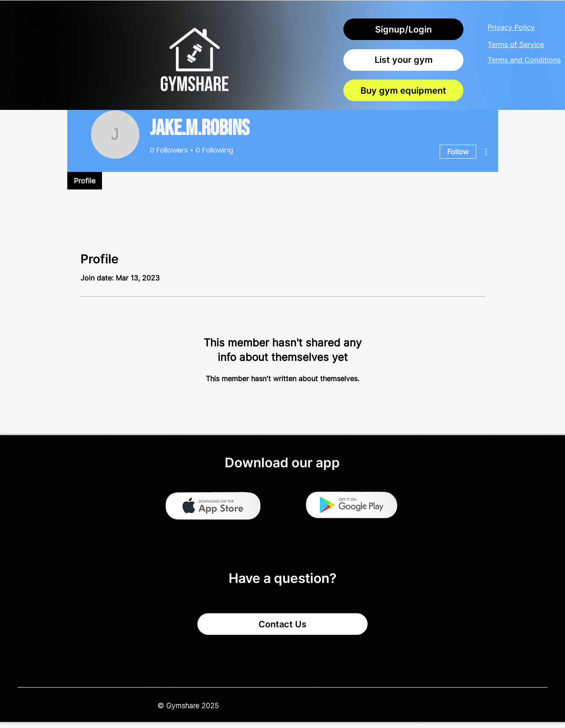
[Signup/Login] (403, 29)
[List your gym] (403, 60)
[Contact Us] (282, 624)
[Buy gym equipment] (403, 90)
